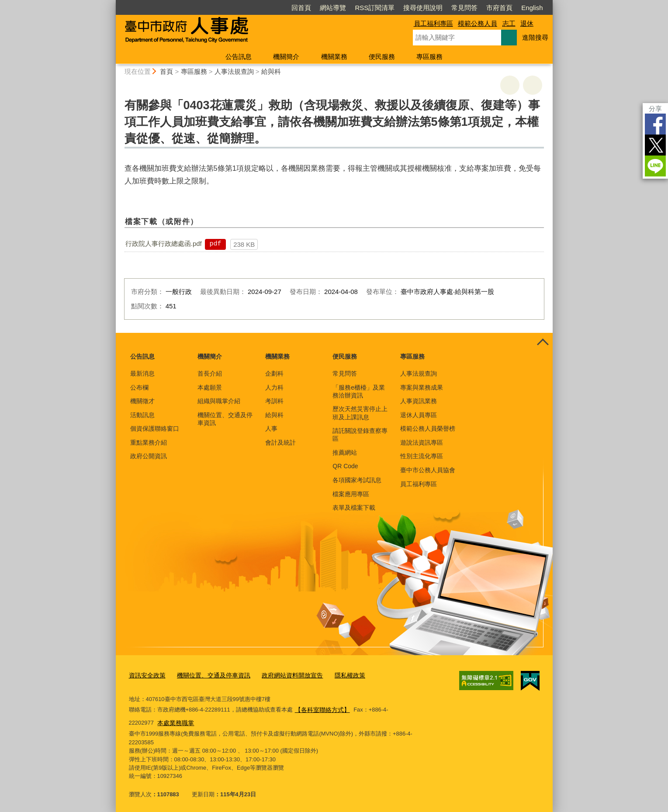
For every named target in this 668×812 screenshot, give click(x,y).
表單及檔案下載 (354, 508)
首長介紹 (210, 373)
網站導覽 (333, 8)
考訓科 (274, 401)
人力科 (274, 387)
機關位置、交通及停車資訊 (225, 419)
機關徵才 (142, 401)
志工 (509, 23)
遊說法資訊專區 (422, 442)
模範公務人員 (478, 23)
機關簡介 (286, 57)
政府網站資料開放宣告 (282, 675)
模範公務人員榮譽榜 (428, 428)
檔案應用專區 (351, 494)
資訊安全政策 (146, 675)
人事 (271, 428)
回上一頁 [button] (533, 85)
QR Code (345, 466)
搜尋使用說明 (423, 8)
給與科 (271, 71)
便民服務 (382, 57)
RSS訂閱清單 (375, 8)
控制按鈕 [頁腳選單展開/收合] (543, 342)
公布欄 (139, 387)
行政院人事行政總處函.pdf (164, 244)
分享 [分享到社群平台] (655, 109)
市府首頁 (499, 8)
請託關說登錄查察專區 (360, 435)
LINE (655, 166)
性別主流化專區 (422, 456)
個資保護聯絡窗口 (155, 428)
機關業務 (334, 57)
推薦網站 (345, 453)
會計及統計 (280, 442)
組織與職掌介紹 (219, 401)
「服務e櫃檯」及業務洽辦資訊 (359, 391)
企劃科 (274, 373)
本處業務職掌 (148, 720)
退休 (527, 23)
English (532, 8)
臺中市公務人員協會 (428, 470)
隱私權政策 (337, 675)
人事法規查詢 (234, 71)
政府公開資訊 (149, 456)
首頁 (166, 71)
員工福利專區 (433, 23)
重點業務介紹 (149, 442)
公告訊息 (239, 57)
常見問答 (464, 8)
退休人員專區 (419, 415)
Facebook (655, 124)
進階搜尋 (535, 37)
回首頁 (301, 8)
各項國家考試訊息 (357, 480)
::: (112, 4)
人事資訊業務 (419, 401)
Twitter (655, 145)
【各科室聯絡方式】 (320, 708)
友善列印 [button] (510, 85)
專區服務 (429, 57)
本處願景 (210, 387)
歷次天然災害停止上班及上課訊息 (360, 413)
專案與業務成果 (422, 387)
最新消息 (142, 373)
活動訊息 (142, 415)
